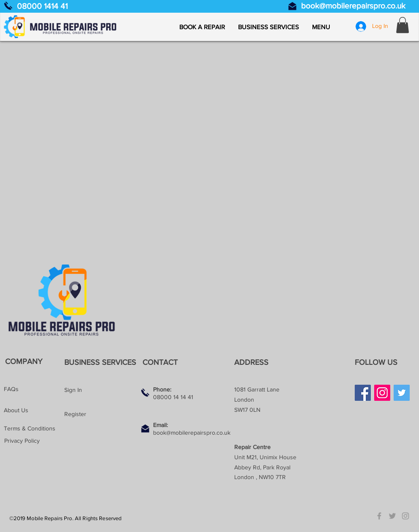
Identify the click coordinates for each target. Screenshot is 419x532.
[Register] (94, 414)
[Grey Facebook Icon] (379, 516)
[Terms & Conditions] (34, 429)
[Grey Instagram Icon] (405, 516)
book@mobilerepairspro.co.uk (353, 6)
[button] (321, 27)
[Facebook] (363, 393)
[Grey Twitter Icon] (392, 516)
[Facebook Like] (371, 415)
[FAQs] (34, 389)
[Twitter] (402, 393)
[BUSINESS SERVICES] (102, 362)
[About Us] (34, 411)
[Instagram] (382, 393)
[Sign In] (94, 390)
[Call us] (8, 6)
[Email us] (292, 6)
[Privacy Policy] (34, 441)
